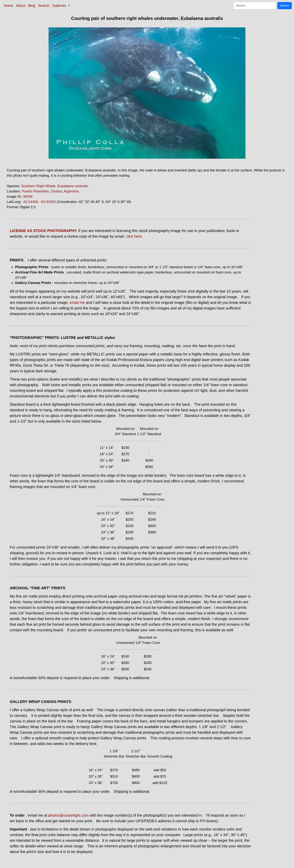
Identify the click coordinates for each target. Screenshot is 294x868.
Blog (32, 6)
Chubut (56, 191)
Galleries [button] (60, 6)
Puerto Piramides (35, 191)
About (21, 6)
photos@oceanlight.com (68, 815)
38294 (28, 196)
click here (134, 236)
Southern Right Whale (38, 186)
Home (8, 6)
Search (44, 6)
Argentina (71, 191)
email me (77, 303)
